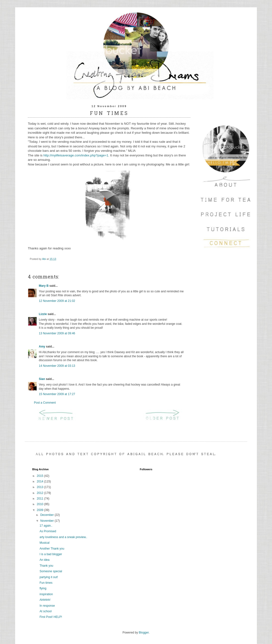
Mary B (44, 286)
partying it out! (49, 577)
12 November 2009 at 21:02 (57, 301)
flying (43, 588)
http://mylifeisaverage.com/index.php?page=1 (76, 155)
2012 (41, 493)
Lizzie (43, 314)
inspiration (46, 594)
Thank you (46, 566)
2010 (41, 504)
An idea (45, 560)
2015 (41, 476)
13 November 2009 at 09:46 (57, 333)
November (47, 521)
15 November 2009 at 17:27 (57, 394)
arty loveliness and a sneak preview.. (63, 537)
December (47, 515)
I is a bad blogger (51, 554)
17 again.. (46, 526)
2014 (41, 481)
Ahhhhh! (45, 600)
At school (46, 611)
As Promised (48, 531)
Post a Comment (45, 403)
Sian (42, 379)
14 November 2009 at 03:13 (57, 366)
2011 (41, 499)
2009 (41, 510)
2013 (41, 487)
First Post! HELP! (51, 617)
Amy (42, 347)
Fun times (46, 583)
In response (47, 606)
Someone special (51, 571)
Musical (45, 543)
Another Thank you (52, 549)
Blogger (144, 633)
